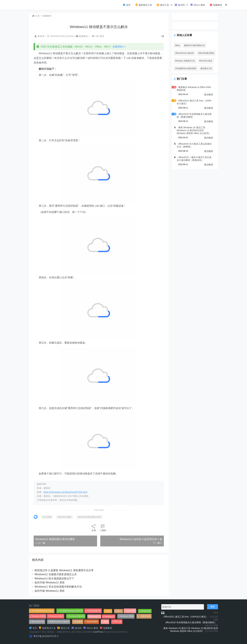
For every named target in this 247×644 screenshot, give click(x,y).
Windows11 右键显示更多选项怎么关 (56, 574)
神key (175, 45)
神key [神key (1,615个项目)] (106, 622)
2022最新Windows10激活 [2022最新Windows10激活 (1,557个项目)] (43, 611)
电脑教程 (216, 5)
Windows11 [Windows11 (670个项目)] (109, 616)
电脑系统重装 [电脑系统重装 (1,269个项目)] (92, 622)
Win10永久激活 (204, 61)
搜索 (213, 607)
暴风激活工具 (204, 68)
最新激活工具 (144, 5)
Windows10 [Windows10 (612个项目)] (146, 611)
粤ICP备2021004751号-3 (46, 636)
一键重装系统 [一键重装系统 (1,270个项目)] (145, 616)
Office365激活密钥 (204, 53)
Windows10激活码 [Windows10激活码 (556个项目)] (77, 616)
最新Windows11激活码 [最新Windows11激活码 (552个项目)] (59, 622)
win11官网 (47, 517)
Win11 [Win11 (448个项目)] (119, 611)
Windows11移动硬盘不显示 (90, 517)
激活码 (180, 5)
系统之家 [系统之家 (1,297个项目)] (118, 622)
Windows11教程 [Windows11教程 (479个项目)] (127, 616)
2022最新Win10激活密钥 (184, 68)
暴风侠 (40, 36)
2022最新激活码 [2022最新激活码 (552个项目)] (94, 611)
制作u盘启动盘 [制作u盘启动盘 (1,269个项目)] (38, 622)
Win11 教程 (198, 5)
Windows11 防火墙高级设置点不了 (55, 578)
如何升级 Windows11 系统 (50, 582)
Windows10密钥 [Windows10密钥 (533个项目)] (38, 616)
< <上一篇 (41, 543)
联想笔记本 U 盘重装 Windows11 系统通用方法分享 (64, 570)
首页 (127, 5)
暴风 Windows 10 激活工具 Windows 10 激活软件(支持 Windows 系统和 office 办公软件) (194, 130)
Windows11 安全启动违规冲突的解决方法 (59, 587)
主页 (36, 16)
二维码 (102, 528)
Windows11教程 (65, 517)
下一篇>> (155, 543)
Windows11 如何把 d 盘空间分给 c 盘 (139, 539)
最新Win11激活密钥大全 (193, 45)
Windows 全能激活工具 (183, 61)
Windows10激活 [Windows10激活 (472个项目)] (56, 616)
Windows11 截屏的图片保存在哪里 (55, 539)
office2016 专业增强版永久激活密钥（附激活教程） (191, 622)
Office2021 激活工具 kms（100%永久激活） (186, 617)
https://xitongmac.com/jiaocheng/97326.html (66, 492)
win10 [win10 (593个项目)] (109, 611)
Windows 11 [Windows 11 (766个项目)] (95, 616)
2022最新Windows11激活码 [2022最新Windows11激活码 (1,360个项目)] (71, 611)
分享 (93, 528)
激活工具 (163, 5)
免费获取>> (120, 47)
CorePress (98, 632)
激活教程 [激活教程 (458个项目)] (78, 622)
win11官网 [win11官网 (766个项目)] (131, 611)
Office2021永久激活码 (182, 53)
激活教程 (209, 95)
